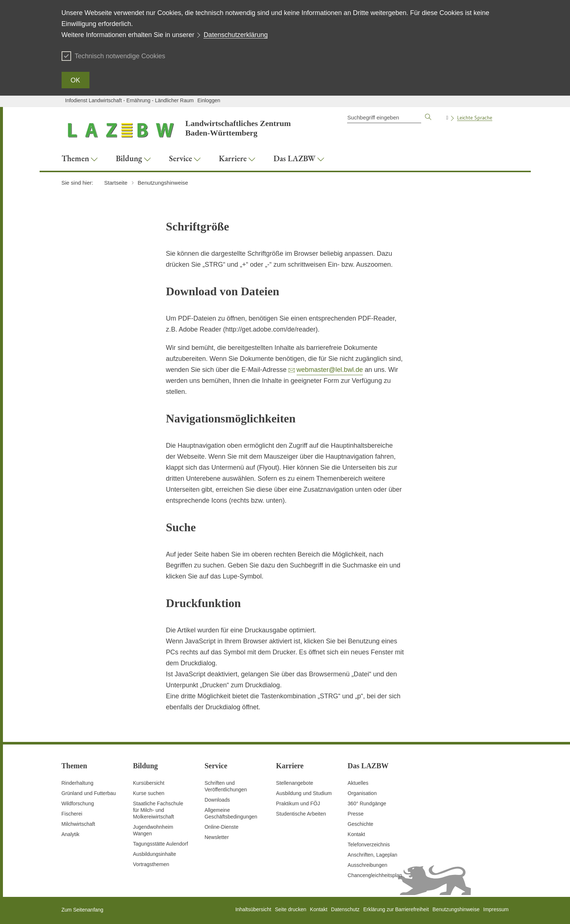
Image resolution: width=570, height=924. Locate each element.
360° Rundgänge (367, 803)
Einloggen (209, 100)
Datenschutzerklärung (236, 35)
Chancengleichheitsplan (375, 875)
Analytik (71, 834)
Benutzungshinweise (456, 909)
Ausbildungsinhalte (155, 854)
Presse (356, 814)
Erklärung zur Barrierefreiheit (396, 909)
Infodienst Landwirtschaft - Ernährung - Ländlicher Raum (130, 100)
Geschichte (360, 824)
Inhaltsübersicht (253, 909)
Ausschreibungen (367, 865)
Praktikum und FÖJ (298, 803)
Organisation (362, 793)
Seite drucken (291, 909)
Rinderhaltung (78, 783)
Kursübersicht (149, 783)
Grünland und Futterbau (89, 793)
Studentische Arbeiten (301, 814)
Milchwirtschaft (78, 824)
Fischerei (72, 814)
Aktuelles (358, 783)
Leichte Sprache (475, 118)
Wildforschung (78, 803)
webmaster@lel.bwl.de (330, 370)
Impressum (496, 909)
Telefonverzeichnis (369, 844)
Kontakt (356, 834)
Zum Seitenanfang (82, 910)
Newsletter (217, 837)
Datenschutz (345, 909)
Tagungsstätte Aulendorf (161, 844)
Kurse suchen (149, 793)
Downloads (217, 800)
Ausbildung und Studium (304, 793)
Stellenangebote (295, 783)
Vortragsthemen (151, 864)
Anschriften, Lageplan (372, 855)
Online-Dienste (222, 827)
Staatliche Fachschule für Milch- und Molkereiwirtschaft (158, 810)
